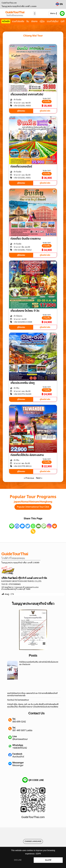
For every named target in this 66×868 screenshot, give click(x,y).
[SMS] (44, 526)
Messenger (18, 763)
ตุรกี (62, 21)
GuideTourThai (15, 12)
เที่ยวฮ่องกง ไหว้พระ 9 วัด (25, 311)
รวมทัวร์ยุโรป (53, 21)
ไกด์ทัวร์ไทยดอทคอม (15, 16)
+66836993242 (20, 748)
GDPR (38, 854)
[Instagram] (49, 526)
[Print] (55, 526)
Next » (39, 478)
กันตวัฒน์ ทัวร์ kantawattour (18, 700)
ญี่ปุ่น (42, 21)
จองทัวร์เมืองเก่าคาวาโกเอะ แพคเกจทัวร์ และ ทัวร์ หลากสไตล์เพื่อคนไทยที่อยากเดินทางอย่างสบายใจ (32, 694)
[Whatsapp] (33, 526)
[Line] (12, 526)
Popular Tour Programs (33, 497)
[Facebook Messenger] (22, 526)
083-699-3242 (19, 722)
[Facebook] (17, 526)
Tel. (14, 719)
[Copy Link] (33, 531)
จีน (28, 21)
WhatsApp (18, 745)
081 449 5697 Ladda (22, 730)
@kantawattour (20, 739)
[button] (35, 13)
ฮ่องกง (34, 21)
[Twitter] (28, 526)
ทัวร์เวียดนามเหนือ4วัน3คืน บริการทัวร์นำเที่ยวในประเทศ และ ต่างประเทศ (39, 663)
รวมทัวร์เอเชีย (18, 21)
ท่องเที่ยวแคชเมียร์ (21, 167)
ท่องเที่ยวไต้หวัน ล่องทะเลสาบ (27, 455)
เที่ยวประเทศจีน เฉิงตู (22, 383)
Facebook (17, 754)
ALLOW (48, 860)
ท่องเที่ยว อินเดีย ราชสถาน (26, 239)
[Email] (38, 526)
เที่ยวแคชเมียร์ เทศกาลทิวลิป (27, 94)
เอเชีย (19, 100)
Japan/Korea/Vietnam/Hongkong (33, 502)
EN (61, 4)
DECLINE (18, 860)
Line (15, 736)
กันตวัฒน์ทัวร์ (18, 757)
